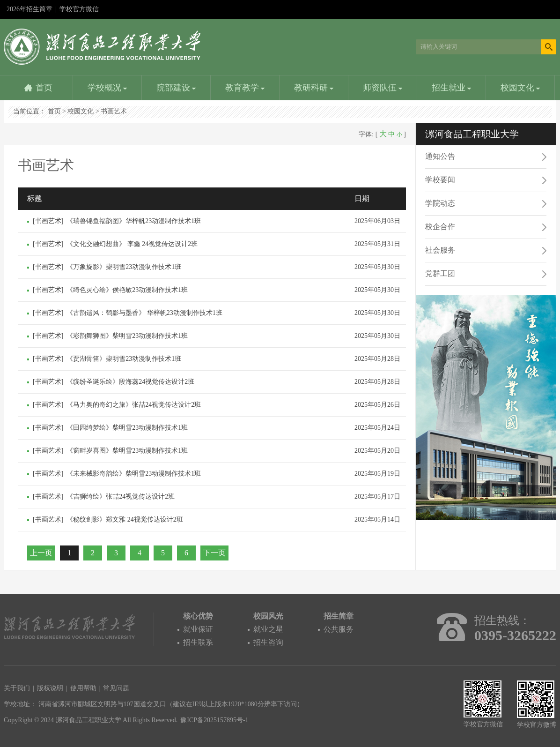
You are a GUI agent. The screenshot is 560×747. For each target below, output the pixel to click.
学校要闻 (440, 180)
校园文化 (520, 88)
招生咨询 (268, 642)
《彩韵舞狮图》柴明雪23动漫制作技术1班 (127, 336)
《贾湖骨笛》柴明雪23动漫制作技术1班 (124, 359)
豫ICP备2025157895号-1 (214, 720)
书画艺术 (114, 111)
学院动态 (440, 203)
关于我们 (17, 688)
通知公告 (440, 156)
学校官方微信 (79, 12)
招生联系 (198, 642)
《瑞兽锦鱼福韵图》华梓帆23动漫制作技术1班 (134, 221)
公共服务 (339, 629)
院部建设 (176, 88)
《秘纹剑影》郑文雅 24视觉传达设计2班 (125, 519)
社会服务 (440, 250)
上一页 (41, 553)
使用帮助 (83, 688)
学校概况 (107, 88)
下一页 (214, 553)
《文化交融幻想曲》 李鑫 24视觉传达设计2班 (132, 244)
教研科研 (314, 88)
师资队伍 (383, 88)
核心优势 (198, 616)
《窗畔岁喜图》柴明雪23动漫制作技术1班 (127, 451)
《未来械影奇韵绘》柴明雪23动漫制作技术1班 (134, 474)
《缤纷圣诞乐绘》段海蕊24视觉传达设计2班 (130, 382)
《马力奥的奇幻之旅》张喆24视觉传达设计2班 (134, 405)
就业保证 (198, 629)
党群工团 (440, 273)
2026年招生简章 (29, 9)
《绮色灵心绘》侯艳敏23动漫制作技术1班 (127, 290)
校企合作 (440, 227)
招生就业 (452, 88)
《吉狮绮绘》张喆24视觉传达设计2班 (121, 497)
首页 (44, 88)
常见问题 (116, 688)
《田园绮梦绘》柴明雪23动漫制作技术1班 (127, 428)
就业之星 (268, 629)
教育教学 (245, 88)
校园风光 (268, 616)
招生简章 (339, 616)
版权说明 (50, 688)
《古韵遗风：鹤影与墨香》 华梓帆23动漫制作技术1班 (144, 313)
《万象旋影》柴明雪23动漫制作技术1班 (124, 267)
